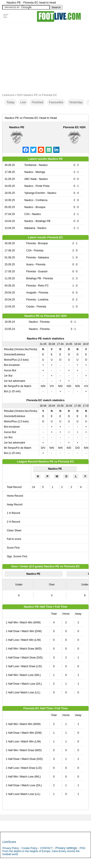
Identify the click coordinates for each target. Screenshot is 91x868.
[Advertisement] (45, 56)
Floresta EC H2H (74, 127)
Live (23, 102)
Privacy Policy (11, 848)
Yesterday (76, 102)
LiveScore (9, 842)
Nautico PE (17, 127)
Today (10, 102)
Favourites (56, 102)
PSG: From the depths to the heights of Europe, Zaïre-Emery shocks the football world (44, 851)
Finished (37, 102)
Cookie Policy (29, 848)
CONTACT (46, 848)
